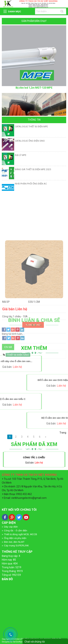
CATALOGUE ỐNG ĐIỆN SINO (30, 141)
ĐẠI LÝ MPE (21, 155)
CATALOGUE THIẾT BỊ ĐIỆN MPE (31, 127)
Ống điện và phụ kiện (15, 538)
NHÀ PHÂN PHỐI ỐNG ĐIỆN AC (31, 184)
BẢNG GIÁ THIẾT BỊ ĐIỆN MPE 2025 (33, 169)
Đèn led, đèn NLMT (14, 542)
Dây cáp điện (11, 527)
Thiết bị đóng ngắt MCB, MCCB (20, 534)
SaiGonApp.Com (20, 642)
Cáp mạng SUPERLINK (16, 546)
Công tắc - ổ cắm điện (16, 531)
